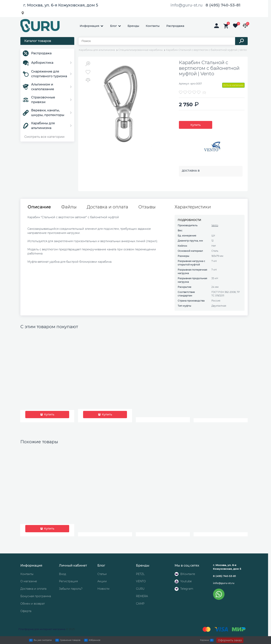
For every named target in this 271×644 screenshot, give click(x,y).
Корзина (204, 640)
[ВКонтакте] (177, 574)
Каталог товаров (38, 41)
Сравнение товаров (70, 640)
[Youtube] (177, 581)
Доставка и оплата (107, 207)
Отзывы (147, 207)
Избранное (95, 640)
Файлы (69, 207)
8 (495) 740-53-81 (223, 5)
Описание (39, 207)
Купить (196, 125)
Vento (215, 225)
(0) (204, 93)
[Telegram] (177, 589)
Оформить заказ (230, 640)
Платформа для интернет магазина (42, 629)
